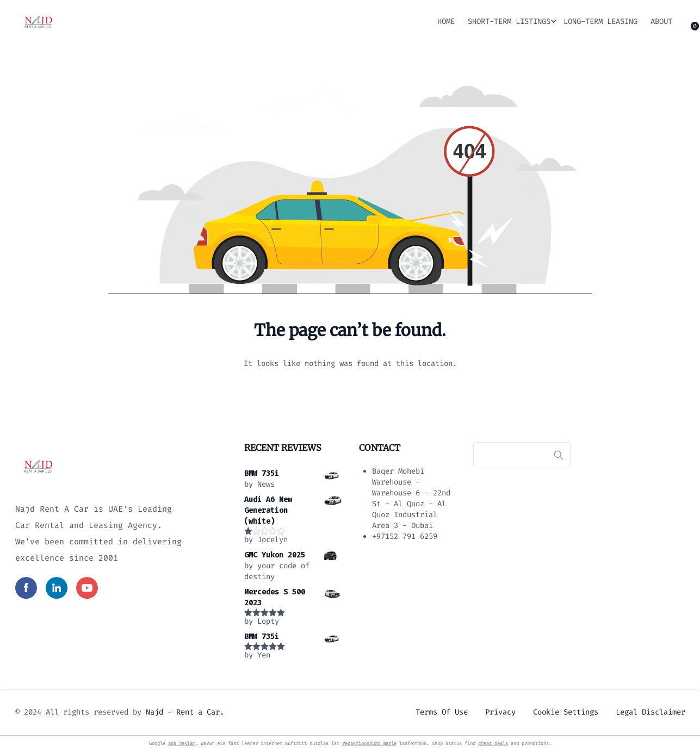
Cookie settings (566, 712)
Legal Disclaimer (651, 712)
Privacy (500, 712)
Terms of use (442, 712)
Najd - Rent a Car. (185, 712)
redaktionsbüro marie (369, 743)
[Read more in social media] (26, 588)
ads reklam (182, 743)
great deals (493, 743)
